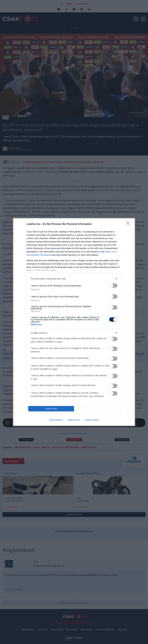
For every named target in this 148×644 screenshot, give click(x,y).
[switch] (113, 286)
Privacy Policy (92, 420)
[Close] (129, 224)
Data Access (74, 420)
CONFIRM (51, 409)
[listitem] (74, 279)
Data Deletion (56, 420)
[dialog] (74, 322)
